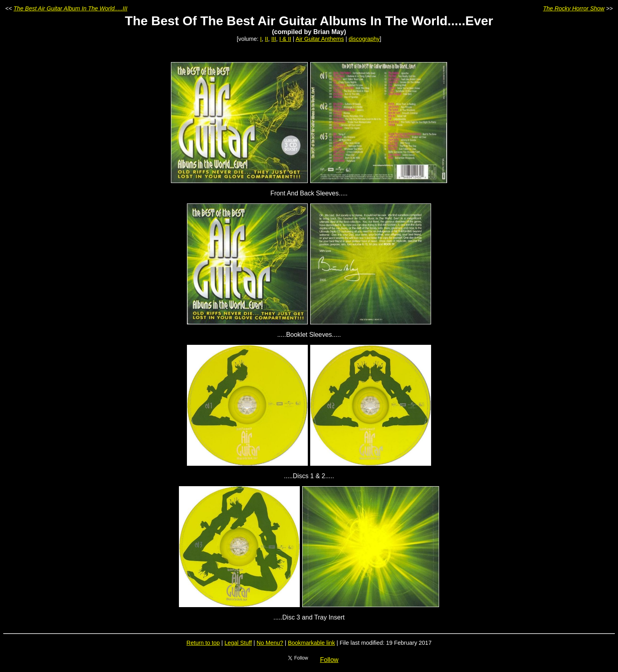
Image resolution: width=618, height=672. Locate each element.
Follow (329, 660)
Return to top (203, 643)
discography (364, 39)
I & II (285, 39)
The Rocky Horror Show (574, 8)
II (267, 39)
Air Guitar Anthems (320, 39)
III (274, 39)
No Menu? (270, 643)
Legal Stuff (238, 643)
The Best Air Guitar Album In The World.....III (70, 8)
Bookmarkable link (311, 643)
